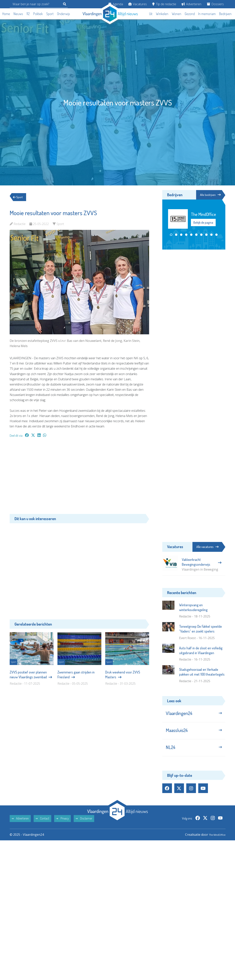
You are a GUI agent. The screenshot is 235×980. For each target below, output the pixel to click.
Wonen (176, 14)
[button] (171, 235)
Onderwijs (64, 14)
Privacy (62, 825)
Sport (50, 14)
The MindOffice (214, 841)
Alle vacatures (207, 547)
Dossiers (215, 4)
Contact (42, 825)
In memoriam (207, 14)
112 (28, 14)
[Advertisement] (79, 478)
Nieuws (18, 14)
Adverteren (191, 4)
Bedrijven (225, 14)
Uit (151, 14)
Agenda (116, 4)
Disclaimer (84, 825)
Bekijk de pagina (203, 223)
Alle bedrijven (208, 195)
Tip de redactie (164, 4)
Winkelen (162, 14)
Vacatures (138, 4)
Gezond (190, 14)
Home (6, 14)
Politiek (38, 14)
